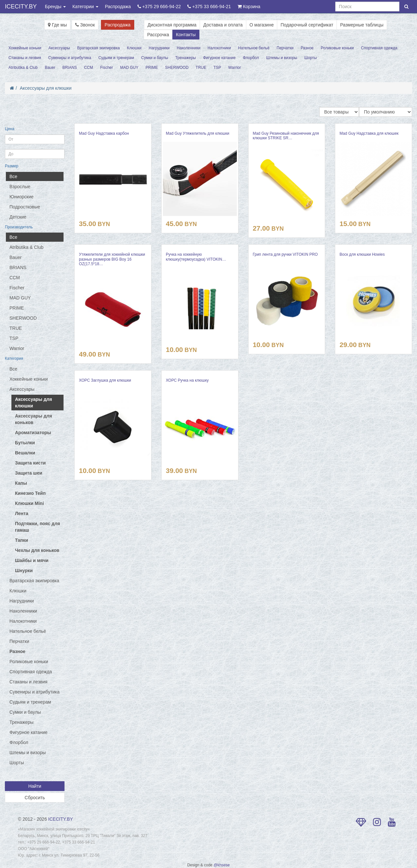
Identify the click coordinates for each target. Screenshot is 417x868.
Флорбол (251, 58)
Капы (21, 483)
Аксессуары (59, 48)
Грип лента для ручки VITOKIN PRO (285, 254)
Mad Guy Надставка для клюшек (369, 133)
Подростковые (25, 207)
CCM (88, 68)
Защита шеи (29, 473)
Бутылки (25, 443)
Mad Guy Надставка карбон (104, 133)
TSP (217, 68)
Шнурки (24, 571)
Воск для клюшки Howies (362, 254)
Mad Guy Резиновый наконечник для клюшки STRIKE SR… (286, 136)
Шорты (310, 58)
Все (13, 176)
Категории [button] (85, 7)
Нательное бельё (254, 48)
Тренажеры (186, 58)
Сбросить (35, 798)
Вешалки (25, 453)
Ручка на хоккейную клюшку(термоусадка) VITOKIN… (196, 257)
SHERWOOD (177, 68)
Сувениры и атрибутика (70, 58)
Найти (35, 786)
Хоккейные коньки (25, 48)
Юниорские (22, 197)
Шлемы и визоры (282, 58)
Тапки (22, 540)
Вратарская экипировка (99, 48)
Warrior (235, 68)
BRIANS (70, 68)
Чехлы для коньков (37, 550)
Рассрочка (158, 35)
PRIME (152, 68)
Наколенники (188, 48)
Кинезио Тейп (30, 493)
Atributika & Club (23, 68)
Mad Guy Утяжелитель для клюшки (198, 133)
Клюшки (134, 48)
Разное (307, 48)
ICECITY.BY (21, 7)
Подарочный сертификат (307, 25)
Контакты (186, 35)
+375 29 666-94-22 (159, 7)
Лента (22, 513)
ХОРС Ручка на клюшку (187, 380)
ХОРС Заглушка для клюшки (105, 380)
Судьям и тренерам (116, 58)
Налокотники (219, 48)
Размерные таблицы (362, 25)
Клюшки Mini (29, 503)
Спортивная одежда (379, 48)
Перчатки (285, 48)
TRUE (201, 68)
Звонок (85, 25)
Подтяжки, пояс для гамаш (37, 527)
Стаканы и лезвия (25, 58)
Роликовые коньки (338, 48)
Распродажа (118, 7)
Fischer (106, 68)
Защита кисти (30, 463)
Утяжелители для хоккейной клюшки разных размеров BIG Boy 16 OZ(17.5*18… (112, 259)
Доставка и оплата (223, 25)
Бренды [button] (56, 7)
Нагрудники (159, 48)
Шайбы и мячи (32, 560)
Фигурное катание (219, 58)
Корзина (249, 7)
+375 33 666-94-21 (209, 7)
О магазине (262, 25)
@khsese (222, 865)
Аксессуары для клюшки (46, 88)
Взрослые (20, 187)
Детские (18, 217)
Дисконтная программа (172, 25)
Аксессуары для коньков (34, 419)
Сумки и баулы (155, 58)
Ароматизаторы (33, 433)
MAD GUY (129, 68)
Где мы (57, 25)
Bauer (50, 68)
